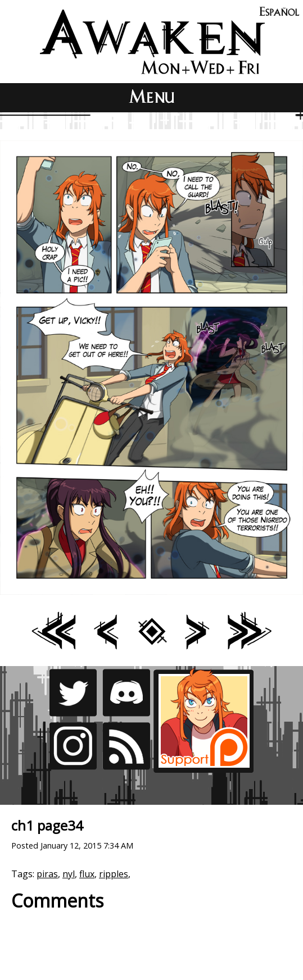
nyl (69, 874)
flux (87, 874)
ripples (114, 874)
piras (47, 874)
